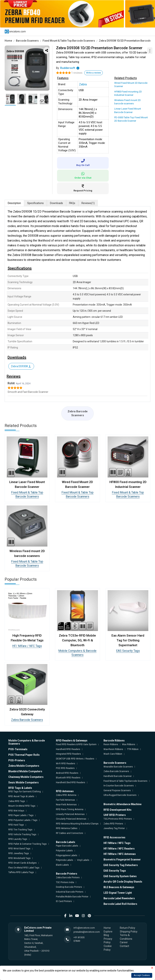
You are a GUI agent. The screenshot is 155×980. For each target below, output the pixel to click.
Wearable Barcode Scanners (118, 767)
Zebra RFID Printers (113, 824)
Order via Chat (83, 176)
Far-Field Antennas (65, 800)
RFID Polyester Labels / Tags (23, 820)
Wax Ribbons (129, 744)
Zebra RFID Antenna (66, 795)
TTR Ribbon (133, 749)
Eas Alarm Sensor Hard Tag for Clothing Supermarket (128, 640)
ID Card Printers (64, 901)
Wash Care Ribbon (113, 754)
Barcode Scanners (27, 41)
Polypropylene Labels (67, 855)
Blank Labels (62, 865)
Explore (108, 932)
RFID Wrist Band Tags (19, 849)
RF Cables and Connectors (70, 833)
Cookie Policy (108, 948)
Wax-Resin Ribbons (113, 749)
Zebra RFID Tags (17, 801)
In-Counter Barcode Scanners (119, 786)
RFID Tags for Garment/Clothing (25, 792)
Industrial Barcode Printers (70, 892)
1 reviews (77, 73)
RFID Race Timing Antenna (70, 809)
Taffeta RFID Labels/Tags (21, 872)
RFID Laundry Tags (18, 839)
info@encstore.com (84, 928)
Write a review (94, 73)
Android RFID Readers (67, 773)
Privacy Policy (108, 941)
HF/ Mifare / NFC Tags (27, 646)
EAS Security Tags (128, 651)
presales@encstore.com (87, 932)
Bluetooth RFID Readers (68, 778)
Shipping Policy (129, 932)
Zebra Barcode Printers (68, 878)
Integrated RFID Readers (68, 754)
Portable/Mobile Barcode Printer (72, 897)
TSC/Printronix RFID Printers (118, 819)
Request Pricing (83, 188)
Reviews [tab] (88, 203)
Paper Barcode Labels (67, 846)
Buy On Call (83, 163)
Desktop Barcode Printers (69, 887)
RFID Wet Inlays (16, 811)
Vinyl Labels (83, 860)
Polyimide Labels (65, 860)
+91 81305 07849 (79, 939)
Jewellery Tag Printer (114, 828)
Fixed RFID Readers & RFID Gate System (76, 744)
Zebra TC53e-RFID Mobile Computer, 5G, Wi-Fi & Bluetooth (77, 640)
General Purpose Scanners (117, 790)
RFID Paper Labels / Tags (21, 815)
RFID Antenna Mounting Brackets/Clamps (77, 824)
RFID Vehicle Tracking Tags (22, 834)
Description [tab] (14, 203)
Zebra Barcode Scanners (78, 413)
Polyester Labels (64, 851)
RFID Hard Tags (16, 825)
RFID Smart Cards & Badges (22, 863)
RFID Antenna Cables (67, 828)
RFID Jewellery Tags (19, 853)
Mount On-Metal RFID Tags (22, 806)
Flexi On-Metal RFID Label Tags (24, 868)
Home (8, 41)
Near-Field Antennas (66, 805)
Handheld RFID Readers (68, 749)
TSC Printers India (65, 882)
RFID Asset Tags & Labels (21, 796)
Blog (106, 935)
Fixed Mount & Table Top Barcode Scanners (69, 41)
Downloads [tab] (56, 203)
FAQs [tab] (72, 203)
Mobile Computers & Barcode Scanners (77, 653)
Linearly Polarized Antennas (70, 814)
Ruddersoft (68, 68)
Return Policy (127, 928)
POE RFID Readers (65, 768)
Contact (124, 946)
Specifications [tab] (35, 203)
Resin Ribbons (111, 744)
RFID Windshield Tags (19, 858)
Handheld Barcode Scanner (118, 776)
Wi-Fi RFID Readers (66, 764)
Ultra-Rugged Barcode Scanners (120, 795)
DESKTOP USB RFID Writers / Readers (75, 759)
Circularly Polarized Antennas (71, 819)
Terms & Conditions (126, 937)
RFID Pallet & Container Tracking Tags (27, 844)
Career (124, 942)
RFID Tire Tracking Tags (20, 830)
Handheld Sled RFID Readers (71, 782)
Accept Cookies (142, 975)
